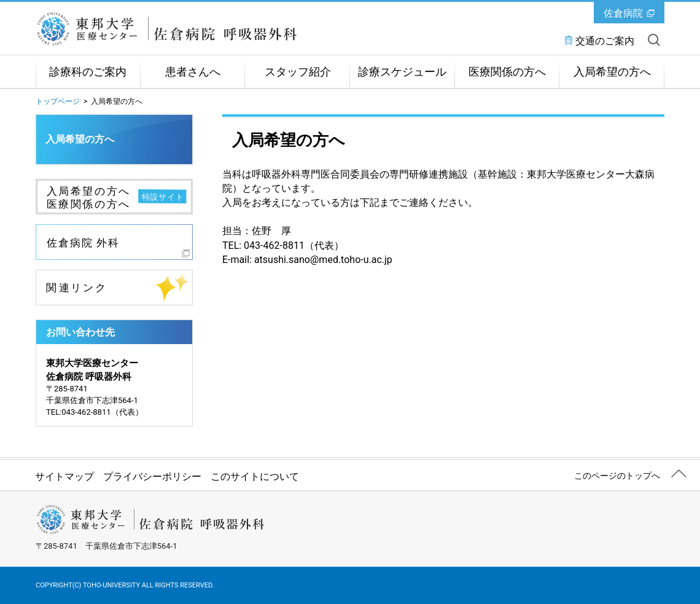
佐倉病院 (623, 13)
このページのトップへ (617, 476)
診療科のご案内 (88, 72)
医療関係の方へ (507, 72)
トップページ (58, 101)
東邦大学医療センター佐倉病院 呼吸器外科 (174, 29)
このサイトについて (255, 477)
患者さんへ (193, 72)
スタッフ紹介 (298, 72)
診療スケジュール (402, 72)
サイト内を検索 (654, 40)
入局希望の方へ (612, 72)
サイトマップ (64, 477)
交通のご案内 (605, 41)
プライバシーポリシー (152, 477)
